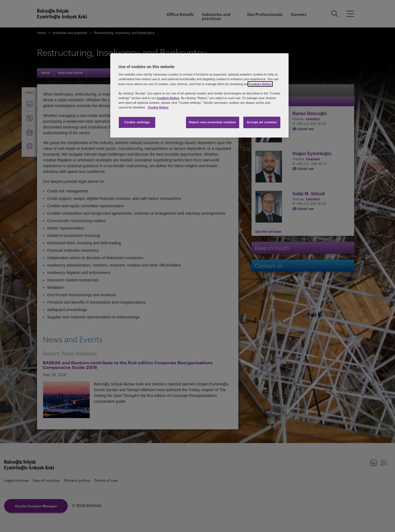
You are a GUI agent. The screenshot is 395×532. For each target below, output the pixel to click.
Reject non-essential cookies (213, 122)
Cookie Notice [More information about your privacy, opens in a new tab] (158, 107)
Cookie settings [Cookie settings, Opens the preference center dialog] (137, 122)
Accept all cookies (262, 122)
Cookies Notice (260, 84)
